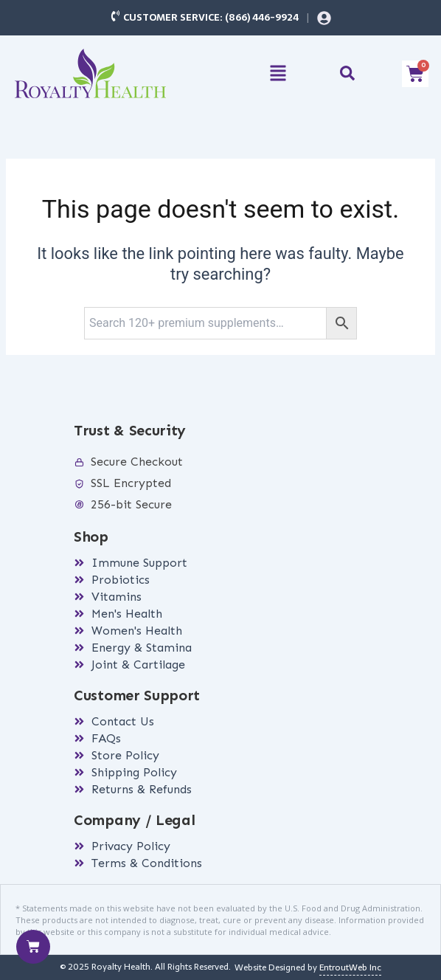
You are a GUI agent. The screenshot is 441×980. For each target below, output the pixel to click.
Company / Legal (135, 820)
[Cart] (33, 947)
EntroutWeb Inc (350, 967)
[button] (278, 74)
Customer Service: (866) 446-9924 (211, 17)
